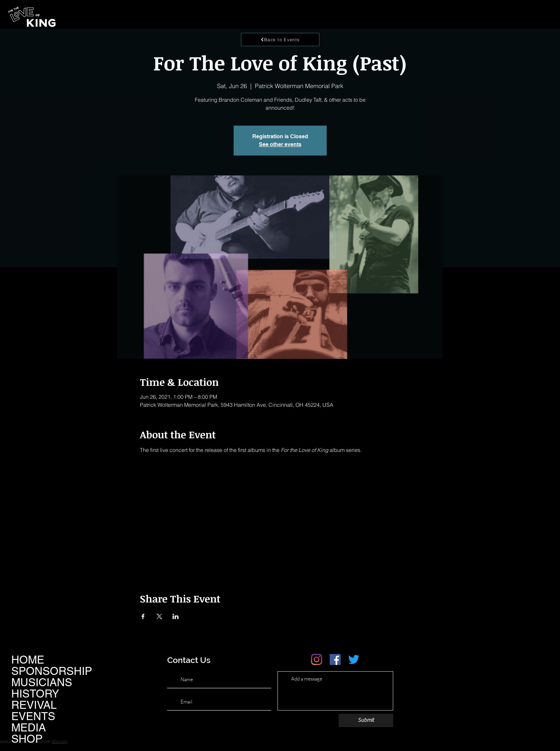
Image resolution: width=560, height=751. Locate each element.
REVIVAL (34, 705)
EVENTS (33, 716)
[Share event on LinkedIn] (176, 616)
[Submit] (366, 720)
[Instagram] (317, 659)
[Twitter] (354, 659)
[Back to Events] (280, 40)
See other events (280, 144)
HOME (28, 660)
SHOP (27, 739)
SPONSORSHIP (52, 671)
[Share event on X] (159, 616)
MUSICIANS (42, 682)
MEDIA (29, 727)
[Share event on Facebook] (143, 616)
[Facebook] (335, 659)
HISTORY (35, 694)
